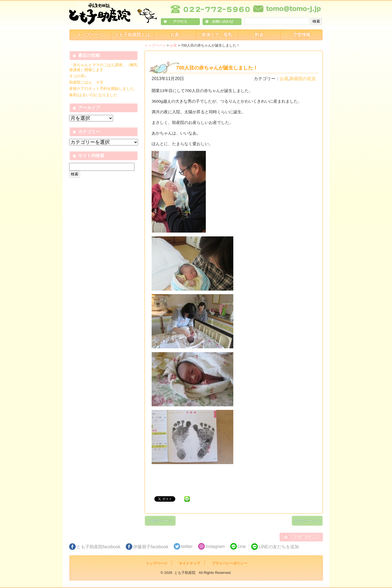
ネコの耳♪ (78, 76)
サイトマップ (189, 563)
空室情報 (302, 35)
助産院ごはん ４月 (86, 82)
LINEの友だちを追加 (279, 547)
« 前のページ (160, 521)
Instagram (215, 546)
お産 (175, 35)
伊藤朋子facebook (151, 547)
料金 (259, 35)
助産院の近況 (303, 79)
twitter (187, 546)
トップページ (90, 35)
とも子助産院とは (132, 35)
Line (242, 546)
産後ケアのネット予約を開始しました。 (103, 89)
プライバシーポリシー (229, 563)
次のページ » (307, 521)
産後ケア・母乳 (217, 35)
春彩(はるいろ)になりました (93, 95)
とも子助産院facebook (98, 547)
